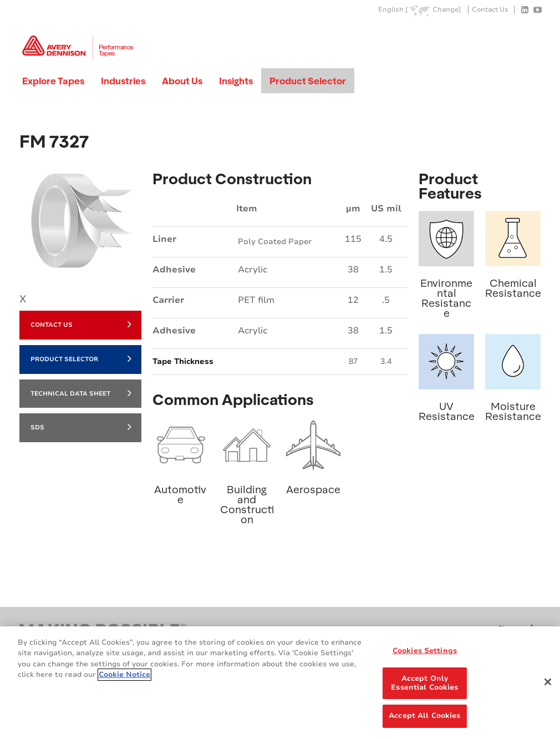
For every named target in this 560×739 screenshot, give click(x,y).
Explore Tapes (53, 81)
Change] (447, 10)
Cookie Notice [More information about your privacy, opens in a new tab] (124, 675)
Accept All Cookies (424, 716)
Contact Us (490, 10)
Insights (236, 81)
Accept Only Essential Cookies (424, 683)
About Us (182, 81)
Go (531, 35)
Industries (123, 81)
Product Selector (308, 81)
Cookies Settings (425, 651)
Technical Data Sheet (81, 393)
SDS (81, 427)
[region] (280, 683)
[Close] (548, 682)
